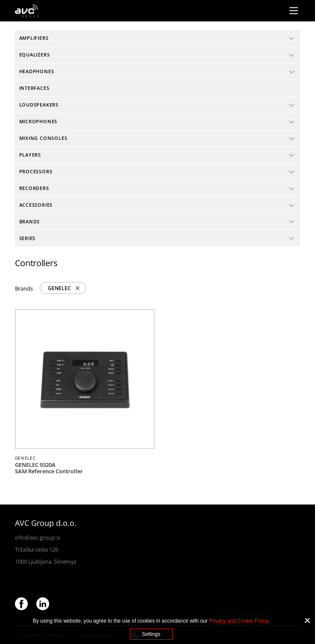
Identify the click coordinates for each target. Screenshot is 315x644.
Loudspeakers (39, 105)
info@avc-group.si (38, 537)
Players (30, 155)
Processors (36, 171)
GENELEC (59, 288)
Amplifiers (34, 38)
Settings (151, 634)
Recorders (34, 188)
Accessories (36, 205)
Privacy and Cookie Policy (238, 621)
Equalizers (35, 55)
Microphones (38, 121)
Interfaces (34, 88)
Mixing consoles (43, 138)
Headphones (37, 71)
